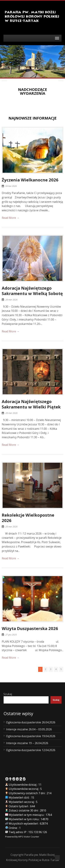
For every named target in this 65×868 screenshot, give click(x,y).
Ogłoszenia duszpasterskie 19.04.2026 (31, 736)
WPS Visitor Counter (29, 837)
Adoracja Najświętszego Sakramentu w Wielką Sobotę (32, 291)
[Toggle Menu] (57, 38)
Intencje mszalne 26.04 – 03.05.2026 (29, 729)
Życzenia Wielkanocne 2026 (30, 180)
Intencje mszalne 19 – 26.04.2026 (27, 743)
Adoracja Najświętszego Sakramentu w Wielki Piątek (31, 404)
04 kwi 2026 (11, 186)
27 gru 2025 (11, 635)
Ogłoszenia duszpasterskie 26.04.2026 (31, 722)
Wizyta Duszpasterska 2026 (30, 628)
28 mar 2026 (11, 300)
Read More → (11, 218)
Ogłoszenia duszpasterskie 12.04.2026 (31, 750)
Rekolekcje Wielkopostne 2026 (28, 518)
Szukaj (8, 694)
